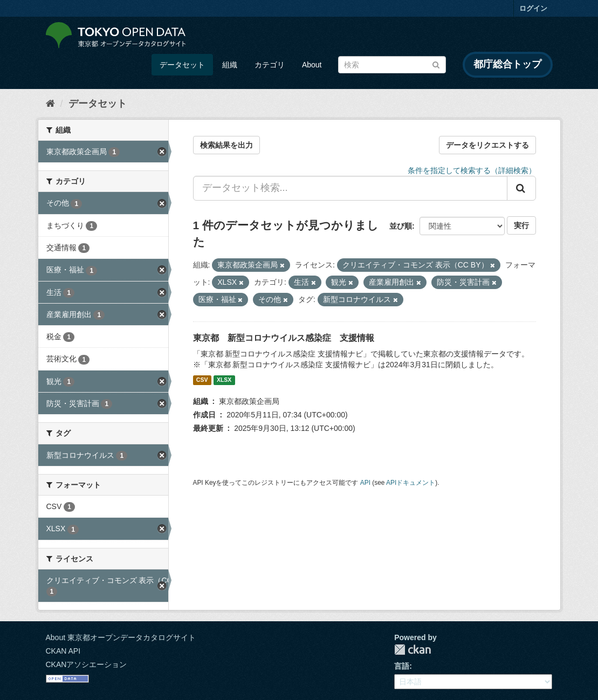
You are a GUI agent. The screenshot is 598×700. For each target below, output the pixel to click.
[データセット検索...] (350, 188)
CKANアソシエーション (87, 664)
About (312, 65)
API (365, 483)
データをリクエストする (487, 145)
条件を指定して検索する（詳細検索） (472, 170)
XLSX (224, 380)
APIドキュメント (411, 483)
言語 (402, 666)
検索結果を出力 (226, 145)
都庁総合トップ (507, 64)
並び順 (401, 226)
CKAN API (63, 651)
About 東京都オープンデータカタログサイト (121, 637)
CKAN (413, 650)
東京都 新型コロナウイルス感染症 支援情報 (284, 338)
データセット (182, 65)
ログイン (533, 8)
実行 (521, 225)
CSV (202, 380)
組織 (230, 65)
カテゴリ (270, 65)
